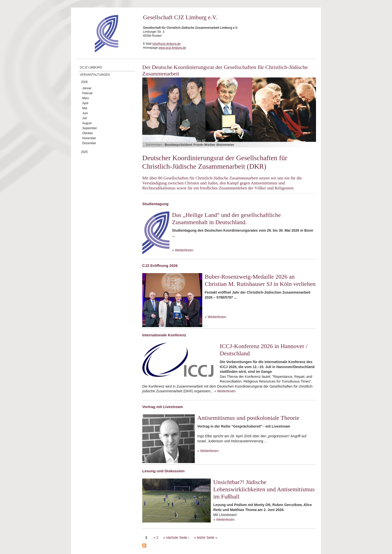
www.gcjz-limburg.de (172, 48)
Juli (84, 118)
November (89, 138)
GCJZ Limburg (91, 67)
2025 (84, 152)
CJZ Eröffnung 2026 (160, 266)
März (86, 98)
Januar (87, 88)
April (85, 103)
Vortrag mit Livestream (162, 407)
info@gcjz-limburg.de (166, 44)
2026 (84, 82)
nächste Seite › (178, 538)
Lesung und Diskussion (163, 471)
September (90, 128)
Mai (85, 108)
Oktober (88, 133)
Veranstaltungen (95, 75)
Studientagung (155, 204)
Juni (85, 113)
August (87, 123)
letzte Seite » (207, 538)
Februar (87, 93)
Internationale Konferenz (164, 335)
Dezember (89, 143)
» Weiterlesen (183, 250)
